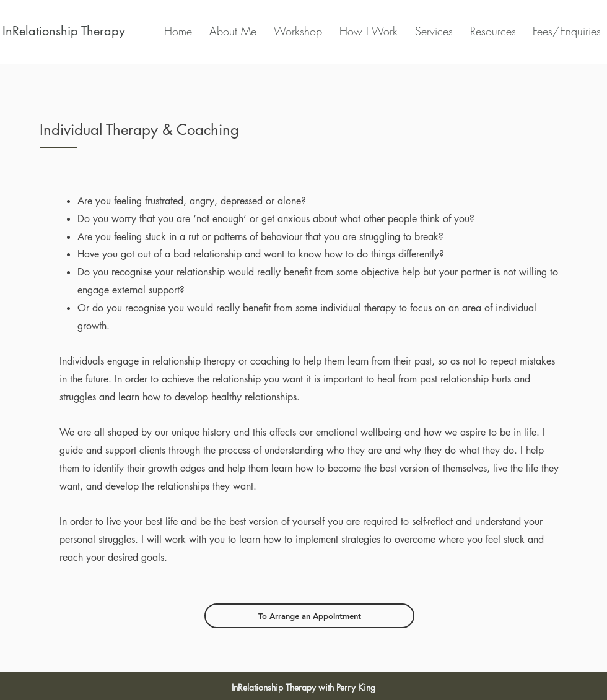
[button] (366, 31)
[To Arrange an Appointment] (309, 616)
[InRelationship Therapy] (63, 31)
